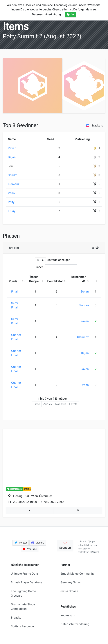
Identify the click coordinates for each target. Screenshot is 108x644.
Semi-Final (15, 305)
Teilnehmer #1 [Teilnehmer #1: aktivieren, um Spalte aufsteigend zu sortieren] (78, 279)
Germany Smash (71, 582)
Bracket (55, 248)
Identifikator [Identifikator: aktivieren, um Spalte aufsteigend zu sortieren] (55, 281)
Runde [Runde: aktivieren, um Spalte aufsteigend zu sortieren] (13, 281)
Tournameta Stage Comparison (23, 607)
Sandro (13, 175)
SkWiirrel (94, 552)
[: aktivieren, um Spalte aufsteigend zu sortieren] (95, 279)
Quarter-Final (16, 337)
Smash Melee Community (77, 574)
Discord (38, 543)
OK (71, 15)
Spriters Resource (22, 626)
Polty (11, 202)
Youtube (30, 549)
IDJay (12, 211)
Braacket (17, 618)
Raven (12, 148)
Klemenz (14, 184)
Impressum (68, 615)
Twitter (21, 543)
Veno (11, 193)
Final (14, 292)
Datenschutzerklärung (75, 624)
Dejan (12, 157)
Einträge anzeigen (53, 260)
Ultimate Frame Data (24, 574)
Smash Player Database (27, 582)
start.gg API (84, 549)
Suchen (55, 267)
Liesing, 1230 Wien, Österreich (33, 496)
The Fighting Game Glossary (23, 593)
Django (91, 541)
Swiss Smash (69, 591)
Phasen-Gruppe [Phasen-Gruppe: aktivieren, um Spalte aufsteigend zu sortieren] (34, 279)
